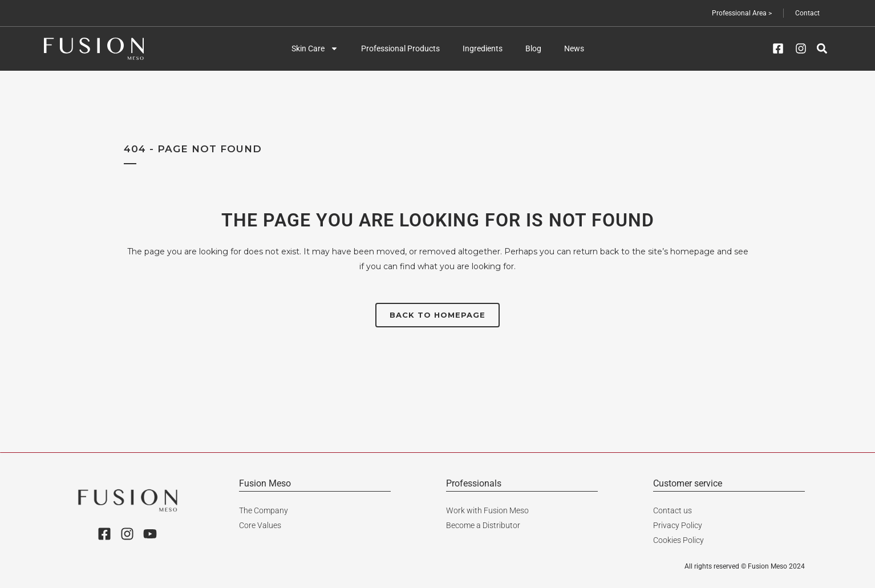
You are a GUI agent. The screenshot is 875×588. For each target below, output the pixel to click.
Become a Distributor (483, 525)
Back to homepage (437, 315)
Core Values (260, 525)
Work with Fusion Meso (487, 510)
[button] (822, 49)
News (574, 48)
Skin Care (315, 48)
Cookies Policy (678, 540)
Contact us (673, 510)
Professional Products (400, 48)
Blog (533, 48)
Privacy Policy (678, 525)
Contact (807, 13)
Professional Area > (742, 13)
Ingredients (483, 48)
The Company (264, 510)
